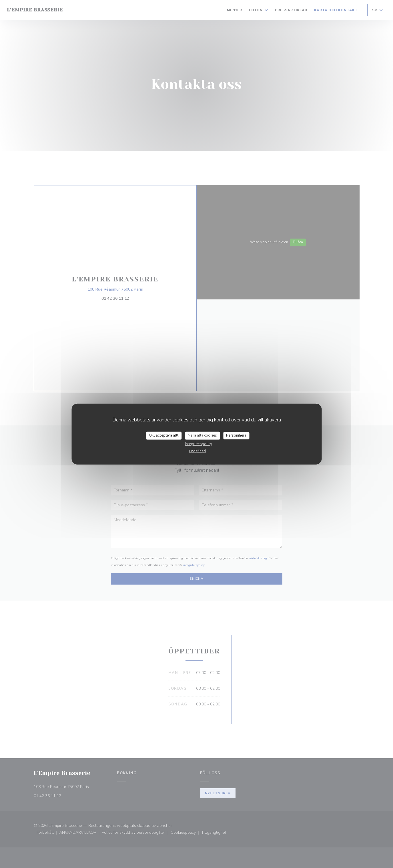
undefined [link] (198, 451)
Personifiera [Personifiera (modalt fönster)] (236, 435)
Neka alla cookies (202, 435)
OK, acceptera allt (164, 435)
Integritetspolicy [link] (199, 444)
